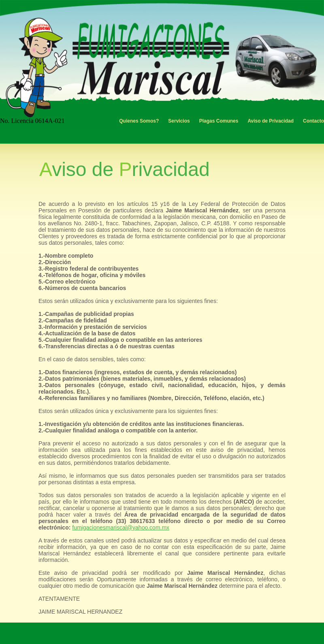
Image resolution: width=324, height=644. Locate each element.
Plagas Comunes (219, 121)
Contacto (313, 121)
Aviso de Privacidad (271, 121)
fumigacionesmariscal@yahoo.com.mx (121, 527)
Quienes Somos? (139, 121)
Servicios (179, 121)
